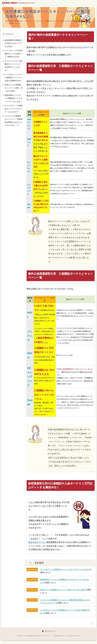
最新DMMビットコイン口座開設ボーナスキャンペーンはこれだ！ (14, 98)
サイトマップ (50, 631)
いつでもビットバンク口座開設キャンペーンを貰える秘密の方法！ (14, 78)
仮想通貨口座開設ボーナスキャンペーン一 (19, 3)
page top (93, 624)
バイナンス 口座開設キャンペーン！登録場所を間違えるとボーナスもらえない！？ (14, 121)
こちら (37, 328)
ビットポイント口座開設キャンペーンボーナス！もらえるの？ (65, 569)
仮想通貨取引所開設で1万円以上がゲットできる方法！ (14, 43)
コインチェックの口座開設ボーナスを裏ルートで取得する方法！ (14, 54)
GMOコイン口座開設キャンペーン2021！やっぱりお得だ (63, 590)
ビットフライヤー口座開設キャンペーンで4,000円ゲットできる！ (14, 66)
